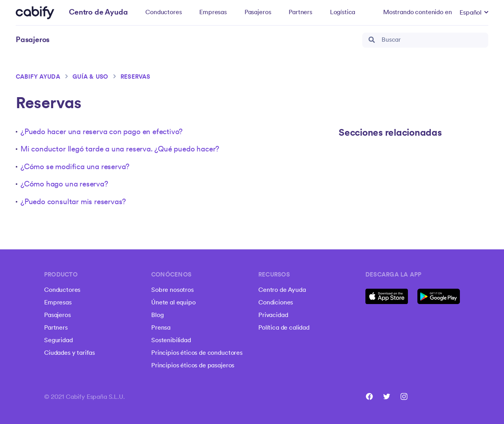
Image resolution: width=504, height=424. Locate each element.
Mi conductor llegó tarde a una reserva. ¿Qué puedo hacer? (120, 150)
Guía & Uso (90, 77)
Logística (343, 13)
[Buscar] (425, 40)
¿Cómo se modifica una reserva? (75, 167)
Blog (157, 315)
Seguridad (58, 341)
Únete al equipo (173, 303)
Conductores (163, 13)
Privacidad (273, 315)
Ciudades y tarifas (69, 353)
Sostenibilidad (171, 341)
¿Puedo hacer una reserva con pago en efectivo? (102, 132)
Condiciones (276, 303)
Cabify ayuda (38, 77)
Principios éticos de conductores (197, 353)
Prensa (161, 328)
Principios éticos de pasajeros (193, 366)
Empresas (213, 13)
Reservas (135, 77)
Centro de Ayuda (282, 290)
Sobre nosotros (172, 290)
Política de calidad (284, 328)
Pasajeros (258, 13)
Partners (300, 13)
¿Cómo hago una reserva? (64, 185)
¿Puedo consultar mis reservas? (73, 202)
